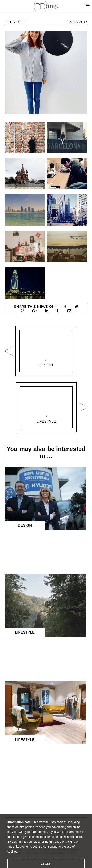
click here (76, 844)
